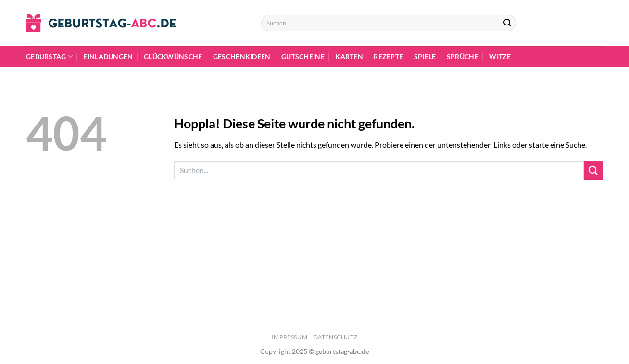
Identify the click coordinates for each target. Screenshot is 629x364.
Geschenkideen (242, 56)
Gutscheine (303, 56)
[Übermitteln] (507, 23)
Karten (349, 56)
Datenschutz (336, 337)
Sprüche (463, 56)
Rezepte (388, 56)
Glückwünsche (173, 56)
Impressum (290, 337)
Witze (500, 56)
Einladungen (108, 56)
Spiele (425, 56)
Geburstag (49, 56)
